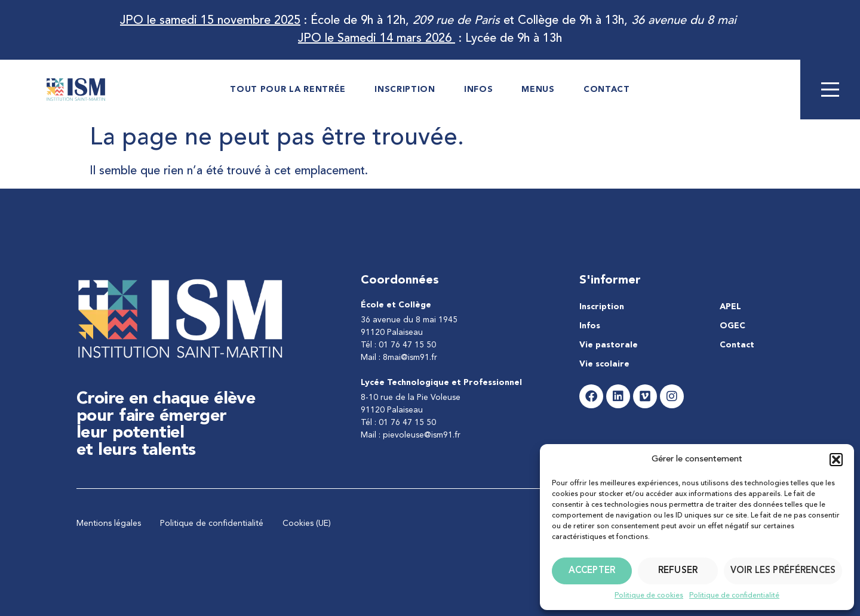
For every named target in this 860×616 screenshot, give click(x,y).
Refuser (678, 571)
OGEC (732, 326)
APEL (730, 307)
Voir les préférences (783, 571)
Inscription (405, 90)
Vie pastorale (609, 345)
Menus (538, 90)
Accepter (592, 571)
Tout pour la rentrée (288, 90)
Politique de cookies (649, 596)
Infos (479, 90)
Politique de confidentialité (734, 596)
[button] (836, 460)
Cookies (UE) (307, 523)
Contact (607, 90)
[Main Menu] (830, 90)
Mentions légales (109, 523)
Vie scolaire (604, 364)
